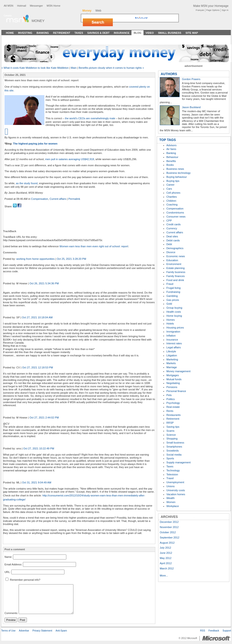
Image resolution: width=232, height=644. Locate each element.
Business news (175, 169)
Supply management (179, 462)
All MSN (8, 6)
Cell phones (173, 193)
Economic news (176, 256)
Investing (25, 33)
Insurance (122, 33)
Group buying (174, 308)
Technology (173, 470)
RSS (203, 631)
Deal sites (172, 236)
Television (172, 474)
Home (10, 33)
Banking (43, 33)
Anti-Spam (61, 631)
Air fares (171, 149)
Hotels (170, 324)
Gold (169, 304)
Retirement (62, 33)
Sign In (225, 10)
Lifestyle (171, 351)
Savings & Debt (98, 33)
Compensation (40, 199)
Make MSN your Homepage (211, 6)
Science (171, 435)
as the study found (27, 183)
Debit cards (173, 240)
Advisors (171, 145)
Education (172, 260)
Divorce (171, 252)
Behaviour (172, 157)
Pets (169, 395)
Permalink (74, 199)
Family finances (176, 276)
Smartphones (174, 447)
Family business (176, 272)
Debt (169, 244)
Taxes (79, 33)
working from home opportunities (35, 259)
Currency (172, 228)
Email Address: (13, 564)
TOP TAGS (168, 140)
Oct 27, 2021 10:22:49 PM (39, 448)
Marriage (172, 367)
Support (227, 631)
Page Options (213, 10)
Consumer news (176, 217)
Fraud (170, 284)
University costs (176, 490)
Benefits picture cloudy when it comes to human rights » (111, 68)
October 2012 (168, 532)
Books (170, 165)
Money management (178, 371)
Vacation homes (176, 494)
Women (171, 502)
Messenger (36, 6)
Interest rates (174, 343)
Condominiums (175, 213)
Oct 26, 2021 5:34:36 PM (44, 283)
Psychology (173, 403)
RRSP (170, 423)
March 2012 (167, 568)
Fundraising (173, 292)
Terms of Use (8, 631)
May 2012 (166, 558)
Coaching (172, 205)
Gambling (172, 296)
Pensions (172, 387)
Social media (174, 455)
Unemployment (175, 482)
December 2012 (169, 522)
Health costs (174, 312)
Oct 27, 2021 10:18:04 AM (37, 317)
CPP (169, 221)
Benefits (171, 161)
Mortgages (173, 375)
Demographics (175, 248)
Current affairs (58, 199)
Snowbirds (173, 451)
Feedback (214, 631)
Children (171, 201)
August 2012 (167, 543)
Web (98, 11)
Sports (170, 458)
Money (38, 21)
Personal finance (176, 391)
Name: (8, 557)
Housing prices (175, 328)
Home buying (174, 316)
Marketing (172, 359)
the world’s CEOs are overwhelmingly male (90, 118)
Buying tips (173, 181)
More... (164, 576)
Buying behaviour (177, 177)
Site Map (192, 33)
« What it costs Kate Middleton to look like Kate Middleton (35, 68)
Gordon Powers (191, 79)
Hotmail (21, 6)
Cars (169, 189)
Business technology (179, 173)
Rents (170, 411)
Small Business (170, 33)
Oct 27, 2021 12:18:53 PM (38, 367)
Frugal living (173, 288)
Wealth (171, 498)
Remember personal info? (23, 580)
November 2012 (169, 527)
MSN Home (54, 6)
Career (170, 185)
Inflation (171, 336)
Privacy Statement (42, 631)
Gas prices (173, 300)
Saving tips (173, 427)
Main (74, 68)
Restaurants (173, 415)
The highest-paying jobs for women (35, 144)
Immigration (173, 332)
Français (200, 10)
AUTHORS (169, 74)
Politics (171, 399)
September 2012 (170, 537)
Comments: (11, 613)
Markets (171, 363)
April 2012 (166, 563)
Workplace (173, 506)
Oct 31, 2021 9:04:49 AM (37, 482)
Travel (170, 478)
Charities (172, 197)
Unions (171, 486)
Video (150, 33)
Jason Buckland (191, 107)
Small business (175, 443)
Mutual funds (174, 379)
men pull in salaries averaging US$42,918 (70, 159)
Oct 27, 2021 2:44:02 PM (44, 418)
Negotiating (173, 383)
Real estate (173, 407)
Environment (174, 264)
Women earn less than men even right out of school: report (94, 246)
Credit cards (173, 224)
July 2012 (165, 548)
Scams (170, 431)
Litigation (172, 355)
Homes (171, 320)
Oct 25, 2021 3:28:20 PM (71, 259)
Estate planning (175, 268)
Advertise (24, 631)
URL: (8, 572)
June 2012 (166, 553)
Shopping (172, 439)
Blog (137, 33)
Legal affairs (174, 347)
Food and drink (175, 280)
